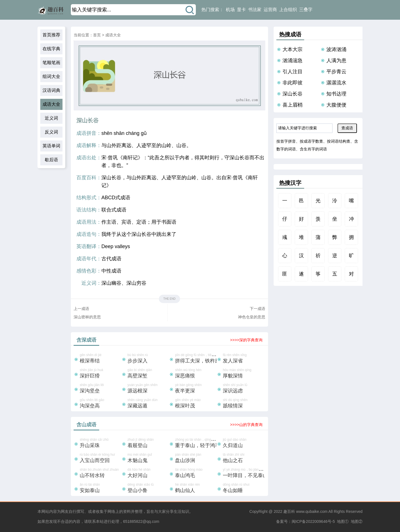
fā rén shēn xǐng (244, 359)
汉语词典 (51, 90)
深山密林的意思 (87, 317)
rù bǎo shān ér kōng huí (101, 458)
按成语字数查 (311, 141)
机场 (230, 10)
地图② (357, 521)
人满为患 (336, 60)
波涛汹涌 (336, 49)
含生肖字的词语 (313, 149)
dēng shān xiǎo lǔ (148, 488)
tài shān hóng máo (196, 473)
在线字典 (51, 49)
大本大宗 (292, 49)
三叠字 (306, 10)
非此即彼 (292, 83)
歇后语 (51, 160)
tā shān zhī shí (244, 458)
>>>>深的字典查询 (246, 340)
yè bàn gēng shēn (196, 389)
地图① (343, 521)
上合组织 (288, 10)
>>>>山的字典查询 (246, 425)
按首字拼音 (286, 141)
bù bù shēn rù (148, 359)
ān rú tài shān (101, 488)
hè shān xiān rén (196, 488)
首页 (97, 35)
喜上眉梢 (292, 105)
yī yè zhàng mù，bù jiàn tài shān (247, 473)
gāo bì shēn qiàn (148, 374)
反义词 (51, 132)
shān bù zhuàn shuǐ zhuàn (101, 473)
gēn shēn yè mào (196, 404)
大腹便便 (336, 105)
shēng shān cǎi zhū (101, 443)
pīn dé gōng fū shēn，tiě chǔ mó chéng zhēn (208, 359)
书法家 (255, 10)
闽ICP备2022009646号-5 (313, 521)
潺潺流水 (336, 83)
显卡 (241, 10)
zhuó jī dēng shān (148, 443)
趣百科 (289, 511)
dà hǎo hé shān (148, 473)
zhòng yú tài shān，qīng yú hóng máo (203, 443)
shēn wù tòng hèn (196, 374)
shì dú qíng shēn (244, 404)
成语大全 (51, 104)
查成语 (347, 128)
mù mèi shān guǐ (148, 458)
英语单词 (51, 146)
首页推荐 (51, 35)
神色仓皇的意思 (252, 317)
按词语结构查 (339, 141)
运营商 (270, 10)
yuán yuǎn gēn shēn (148, 389)
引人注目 (292, 72)
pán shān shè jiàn (196, 458)
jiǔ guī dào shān (244, 443)
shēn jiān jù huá (101, 374)
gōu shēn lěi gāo (101, 404)
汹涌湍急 (292, 60)
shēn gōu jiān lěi (101, 389)
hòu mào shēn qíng (244, 374)
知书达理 (336, 94)
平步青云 (336, 72)
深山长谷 (292, 94)
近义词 (51, 118)
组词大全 (51, 76)
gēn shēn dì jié (101, 359)
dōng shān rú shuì (244, 488)
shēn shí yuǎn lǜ (244, 389)
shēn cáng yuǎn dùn (148, 404)
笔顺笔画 (51, 63)
